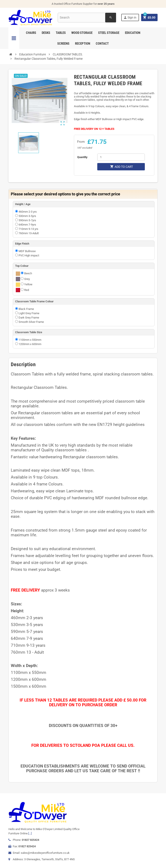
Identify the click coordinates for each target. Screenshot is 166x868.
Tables (61, 33)
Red (27, 290)
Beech (28, 273)
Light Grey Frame (29, 313)
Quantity (82, 157)
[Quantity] (121, 157)
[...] (30, 833)
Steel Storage (109, 33)
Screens (63, 44)
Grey (27, 279)
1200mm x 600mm (30, 344)
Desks (46, 33)
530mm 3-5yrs (27, 216)
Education (133, 33)
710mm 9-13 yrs (28, 229)
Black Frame (26, 309)
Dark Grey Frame (29, 318)
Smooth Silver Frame (31, 322)
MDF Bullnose (27, 251)
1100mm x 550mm (30, 340)
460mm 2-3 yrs (28, 212)
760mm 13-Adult (29, 233)
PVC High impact (29, 255)
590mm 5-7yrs (27, 220)
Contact (102, 44)
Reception (83, 44)
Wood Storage (82, 33)
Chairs (31, 33)
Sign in (130, 18)
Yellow (28, 284)
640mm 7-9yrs (27, 225)
